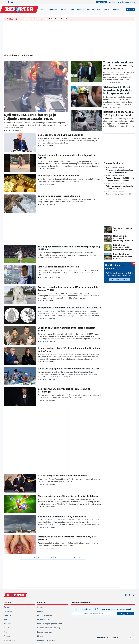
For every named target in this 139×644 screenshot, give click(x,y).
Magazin (90, 10)
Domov (43, 10)
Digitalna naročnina (127, 2)
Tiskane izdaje (116, 10)
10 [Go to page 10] (65, 558)
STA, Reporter (43, 278)
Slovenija (64, 10)
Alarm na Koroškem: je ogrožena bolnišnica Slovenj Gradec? (45, 19)
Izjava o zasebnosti (45, 632)
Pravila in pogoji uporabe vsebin (50, 624)
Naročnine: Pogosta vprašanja (49, 628)
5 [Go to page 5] (43, 558)
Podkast (107, 10)
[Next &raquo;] (84, 558)
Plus (99, 10)
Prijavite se (126, 614)
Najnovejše (53, 10)
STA (7, 130)
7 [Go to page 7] (51, 558)
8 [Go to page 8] (56, 558)
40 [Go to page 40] (79, 558)
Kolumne (81, 10)
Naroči (130, 10)
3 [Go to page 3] (34, 558)
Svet (72, 10)
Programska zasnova (45, 615)
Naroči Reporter (119, 280)
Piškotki (40, 636)
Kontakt (40, 611)
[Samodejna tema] (94, 2)
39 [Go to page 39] (74, 558)
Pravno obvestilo (44, 619)
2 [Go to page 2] (30, 558)
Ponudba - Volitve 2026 (46, 640)
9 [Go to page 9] (60, 558)
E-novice (102, 2)
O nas (39, 607)
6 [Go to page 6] (47, 558)
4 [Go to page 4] (39, 558)
